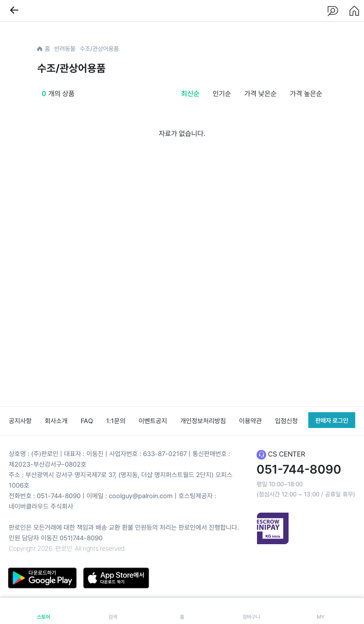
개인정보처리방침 (203, 421)
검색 (113, 611)
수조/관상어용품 (99, 49)
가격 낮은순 (261, 94)
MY (321, 611)
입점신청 (286, 421)
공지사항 (20, 421)
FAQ (87, 421)
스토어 (43, 611)
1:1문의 (116, 421)
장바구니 (251, 611)
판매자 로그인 (332, 421)
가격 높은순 (306, 94)
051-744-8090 (59, 496)
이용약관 (250, 421)
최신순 (190, 94)
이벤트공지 (153, 421)
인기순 (222, 94)
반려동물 (65, 49)
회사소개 (56, 421)
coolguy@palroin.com (141, 496)
